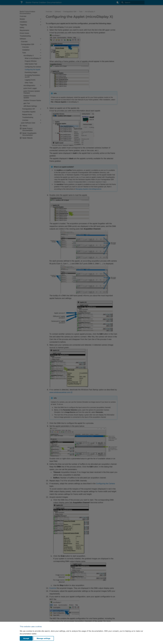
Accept (26, 638)
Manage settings (44, 638)
